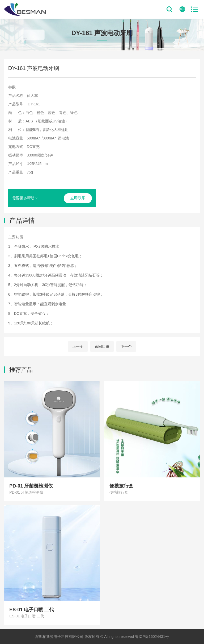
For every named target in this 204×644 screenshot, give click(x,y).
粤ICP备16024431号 (152, 637)
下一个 (126, 346)
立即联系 (78, 198)
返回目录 (102, 346)
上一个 (78, 346)
